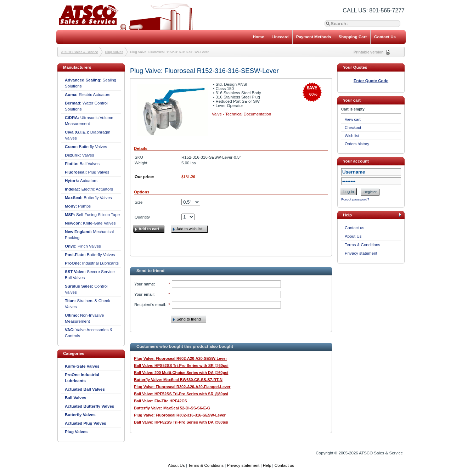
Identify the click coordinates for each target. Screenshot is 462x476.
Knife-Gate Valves (90, 223)
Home (258, 37)
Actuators (81, 181)
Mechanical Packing (89, 235)
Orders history (357, 144)
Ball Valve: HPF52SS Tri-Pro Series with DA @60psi (181, 422)
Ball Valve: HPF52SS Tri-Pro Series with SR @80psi (181, 394)
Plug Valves (114, 52)
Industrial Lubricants (92, 263)
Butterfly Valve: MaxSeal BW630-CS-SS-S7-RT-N (178, 380)
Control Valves (86, 289)
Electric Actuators (88, 95)
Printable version (368, 52)
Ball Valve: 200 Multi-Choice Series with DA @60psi (181, 373)
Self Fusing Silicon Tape (92, 215)
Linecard (280, 37)
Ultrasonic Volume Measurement (89, 121)
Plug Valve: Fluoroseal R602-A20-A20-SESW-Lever (181, 358)
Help (267, 465)
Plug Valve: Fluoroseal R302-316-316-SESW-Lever (180, 415)
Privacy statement (361, 253)
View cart (353, 119)
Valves (80, 155)
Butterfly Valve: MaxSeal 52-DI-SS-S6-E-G (172, 408)
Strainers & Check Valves (87, 304)
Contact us (354, 228)
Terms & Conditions (362, 245)
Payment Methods (314, 37)
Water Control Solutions (86, 106)
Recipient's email (150, 305)
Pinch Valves (83, 246)
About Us (353, 236)
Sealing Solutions (91, 83)
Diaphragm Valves (88, 135)
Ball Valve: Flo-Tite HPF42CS (160, 401)
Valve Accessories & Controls (89, 333)
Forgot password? (355, 199)
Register (370, 192)
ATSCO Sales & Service (80, 52)
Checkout (353, 127)
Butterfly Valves (86, 147)
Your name (144, 284)
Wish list (352, 136)
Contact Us (385, 37)
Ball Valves (82, 164)
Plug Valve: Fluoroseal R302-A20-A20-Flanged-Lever (182, 387)
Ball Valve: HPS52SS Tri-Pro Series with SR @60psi (181, 365)
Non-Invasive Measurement (84, 318)
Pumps (78, 206)
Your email (144, 294)
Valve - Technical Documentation (241, 114)
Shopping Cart (353, 37)
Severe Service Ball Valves (90, 275)
